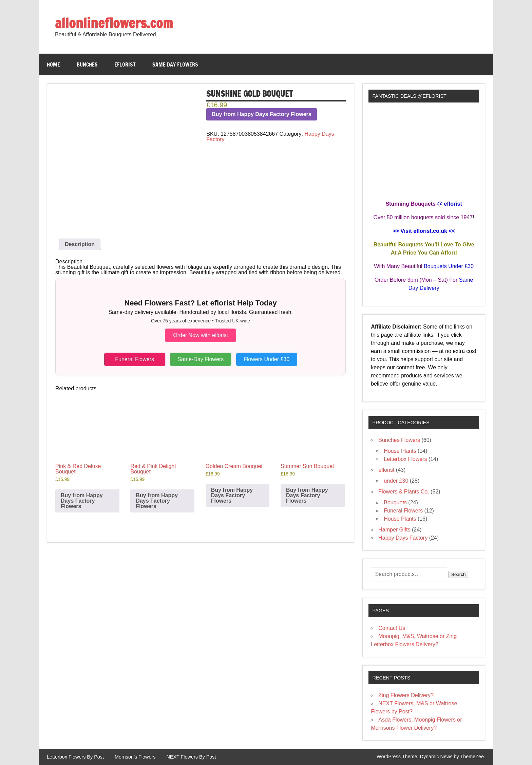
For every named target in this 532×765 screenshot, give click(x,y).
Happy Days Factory (403, 538)
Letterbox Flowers (405, 459)
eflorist (125, 64)
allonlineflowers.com (114, 23)
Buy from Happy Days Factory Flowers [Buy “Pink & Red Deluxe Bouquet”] (82, 501)
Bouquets (395, 502)
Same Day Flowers (175, 64)
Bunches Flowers (399, 440)
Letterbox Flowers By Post (75, 757)
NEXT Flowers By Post (191, 757)
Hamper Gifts (394, 530)
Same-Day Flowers (201, 359)
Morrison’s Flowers (135, 757)
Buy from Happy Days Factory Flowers (261, 114)
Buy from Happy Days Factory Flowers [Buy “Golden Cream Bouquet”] (232, 495)
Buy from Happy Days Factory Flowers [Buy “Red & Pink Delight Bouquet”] (157, 501)
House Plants (400, 451)
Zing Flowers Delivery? (406, 695)
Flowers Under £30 (267, 359)
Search (458, 574)
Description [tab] (80, 244)
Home (53, 64)
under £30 (396, 481)
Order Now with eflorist (201, 335)
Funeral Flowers (135, 359)
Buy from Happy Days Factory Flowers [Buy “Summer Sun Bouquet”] (307, 495)
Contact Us (392, 628)
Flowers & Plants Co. (404, 492)
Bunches (87, 64)
